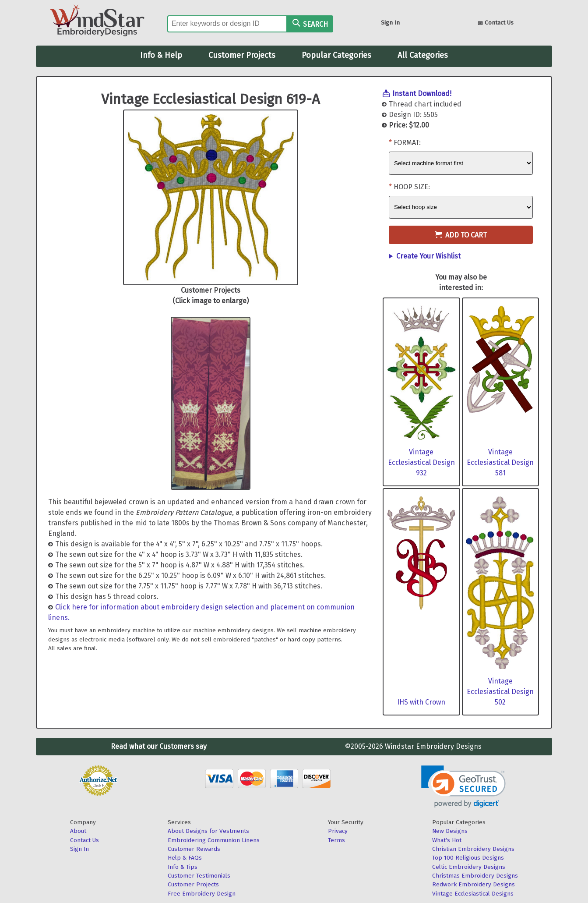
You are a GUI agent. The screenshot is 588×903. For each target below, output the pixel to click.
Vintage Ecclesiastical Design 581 (500, 462)
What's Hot (447, 840)
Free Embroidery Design (202, 894)
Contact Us (496, 23)
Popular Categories (336, 55)
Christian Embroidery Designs (473, 849)
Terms (336, 840)
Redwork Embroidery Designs (474, 884)
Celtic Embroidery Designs (469, 867)
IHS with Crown (421, 702)
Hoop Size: (412, 187)
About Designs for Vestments (208, 831)
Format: (407, 143)
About (78, 831)
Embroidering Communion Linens (214, 840)
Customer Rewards (194, 849)
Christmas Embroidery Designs (475, 876)
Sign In (390, 23)
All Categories (423, 55)
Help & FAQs (185, 858)
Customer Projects (242, 55)
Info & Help (161, 55)
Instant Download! (422, 94)
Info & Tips (183, 867)
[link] (463, 787)
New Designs (450, 831)
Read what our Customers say (159, 746)
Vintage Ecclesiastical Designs (473, 894)
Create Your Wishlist (428, 256)
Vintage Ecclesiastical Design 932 (421, 462)
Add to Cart (461, 235)
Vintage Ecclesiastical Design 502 (500, 692)
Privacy (338, 831)
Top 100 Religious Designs (468, 858)
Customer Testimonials (199, 876)
